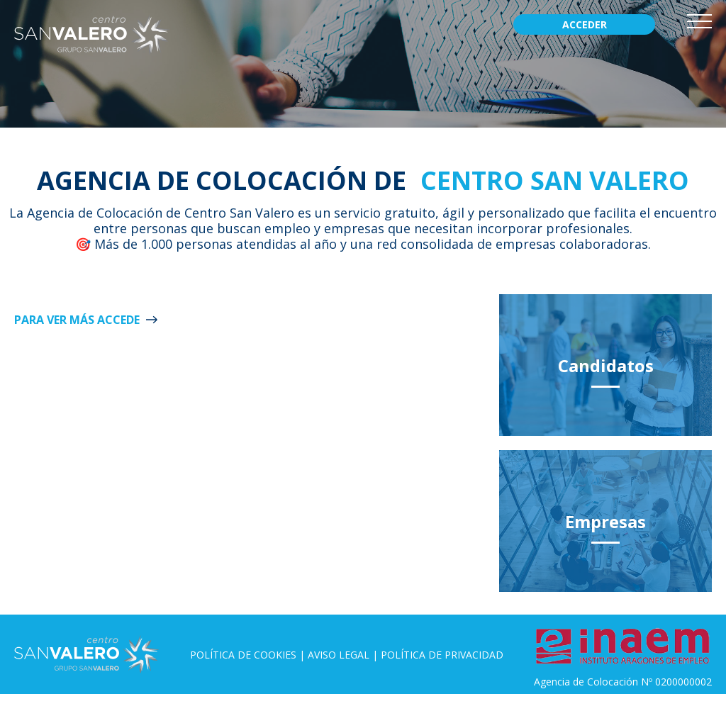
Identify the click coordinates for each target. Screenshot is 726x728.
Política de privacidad (442, 655)
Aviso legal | (344, 655)
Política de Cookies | (249, 655)
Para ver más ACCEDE (77, 320)
